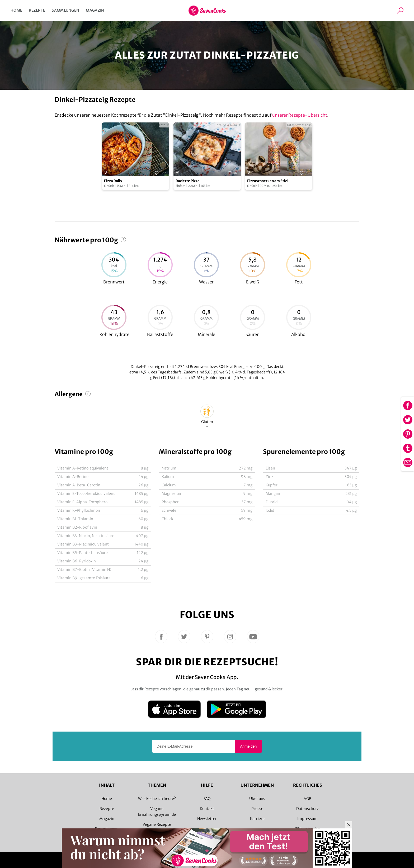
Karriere (257, 819)
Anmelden (248, 746)
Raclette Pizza (188, 181)
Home (16, 10)
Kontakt (207, 809)
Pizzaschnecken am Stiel (268, 181)
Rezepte (37, 10)
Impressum (307, 819)
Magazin (95, 10)
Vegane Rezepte (157, 824)
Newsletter (207, 819)
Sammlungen (65, 10)
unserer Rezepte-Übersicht (300, 115)
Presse (257, 809)
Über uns (257, 799)
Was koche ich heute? (157, 799)
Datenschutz (307, 809)
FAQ (207, 799)
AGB (307, 799)
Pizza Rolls (113, 181)
